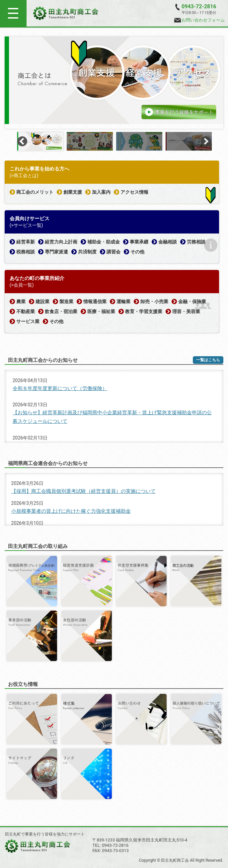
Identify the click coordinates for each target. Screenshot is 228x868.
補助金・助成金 (104, 242)
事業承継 (139, 242)
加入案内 (101, 192)
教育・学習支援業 (144, 311)
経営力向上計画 (61, 242)
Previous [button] (22, 141)
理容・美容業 (186, 311)
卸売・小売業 (154, 301)
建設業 (42, 301)
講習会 (114, 252)
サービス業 (28, 321)
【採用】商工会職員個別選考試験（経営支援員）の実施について (83, 491)
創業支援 (73, 192)
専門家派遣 (56, 252)
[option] (114, 80)
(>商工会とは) (24, 175)
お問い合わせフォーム (199, 20)
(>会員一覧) (22, 285)
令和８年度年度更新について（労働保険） (60, 388)
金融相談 (168, 242)
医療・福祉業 (101, 311)
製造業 (66, 301)
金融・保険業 (192, 301)
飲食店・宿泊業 (61, 311)
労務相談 (196, 242)
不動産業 (26, 311)
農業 (21, 301)
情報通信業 (95, 301)
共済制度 (87, 252)
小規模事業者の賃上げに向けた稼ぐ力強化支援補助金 (71, 511)
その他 (137, 252)
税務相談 (26, 252)
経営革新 (26, 242)
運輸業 (123, 301)
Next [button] (206, 141)
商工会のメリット (35, 192)
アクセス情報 (134, 192)
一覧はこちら (208, 360)
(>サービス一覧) (26, 225)
